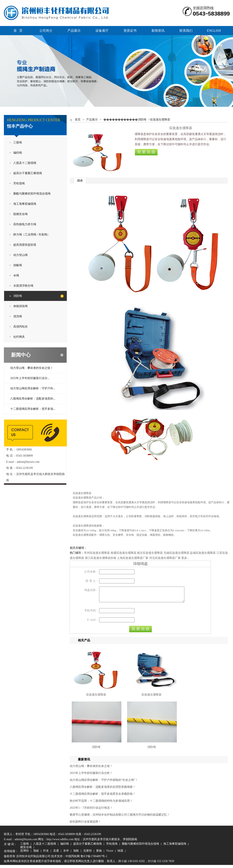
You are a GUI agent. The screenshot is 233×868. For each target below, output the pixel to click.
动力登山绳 (20, 255)
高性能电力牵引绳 (25, 224)
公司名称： (91, 572)
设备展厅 (102, 31)
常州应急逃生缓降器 (97, 553)
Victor (110, 854)
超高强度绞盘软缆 (25, 245)
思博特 (25, 854)
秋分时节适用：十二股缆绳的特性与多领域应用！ (101, 804)
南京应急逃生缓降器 (150, 553)
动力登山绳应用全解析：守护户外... (33, 388)
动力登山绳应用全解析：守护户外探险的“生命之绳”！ (104, 783)
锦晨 (120, 854)
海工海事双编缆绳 (25, 204)
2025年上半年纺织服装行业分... (30, 378)
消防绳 (18, 296)
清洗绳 (18, 316)
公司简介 (46, 31)
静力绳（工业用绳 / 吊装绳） (32, 235)
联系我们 (186, 31)
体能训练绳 (20, 306)
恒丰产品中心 (20, 126)
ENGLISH (214, 31)
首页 (78, 120)
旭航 (76, 854)
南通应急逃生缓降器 (123, 553)
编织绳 (18, 153)
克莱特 (87, 854)
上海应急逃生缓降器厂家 (133, 558)
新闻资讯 (158, 31)
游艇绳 (18, 265)
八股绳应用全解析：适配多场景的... (33, 399)
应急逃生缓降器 (96, 698)
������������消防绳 (125, 120)
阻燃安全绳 (20, 214)
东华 (66, 854)
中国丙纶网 (73, 859)
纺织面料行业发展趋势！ (85, 825)
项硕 (36, 854)
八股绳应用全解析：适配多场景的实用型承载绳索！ (103, 790)
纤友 (46, 854)
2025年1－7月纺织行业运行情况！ (91, 811)
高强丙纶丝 (20, 327)
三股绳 (18, 142)
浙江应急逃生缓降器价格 (101, 558)
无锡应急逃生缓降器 (176, 553)
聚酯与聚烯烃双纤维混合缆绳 (32, 194)
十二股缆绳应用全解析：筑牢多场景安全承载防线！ (103, 797)
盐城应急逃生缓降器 (203, 553)
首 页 (18, 31)
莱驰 (99, 854)
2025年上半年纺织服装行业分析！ (91, 776)
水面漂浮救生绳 (23, 286)
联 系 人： (92, 581)
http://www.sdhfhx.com (60, 842)
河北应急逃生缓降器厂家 (165, 558)
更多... (185, 558)
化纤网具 (19, 337)
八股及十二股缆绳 (25, 163)
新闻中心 (21, 355)
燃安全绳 (26, 851)
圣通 (56, 854)
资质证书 (130, 31)
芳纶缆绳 (19, 183)
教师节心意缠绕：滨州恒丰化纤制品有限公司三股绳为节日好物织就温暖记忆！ (120, 818)
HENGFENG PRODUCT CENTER (34, 120)
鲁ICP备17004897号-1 (94, 859)
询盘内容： (91, 590)
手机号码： (91, 614)
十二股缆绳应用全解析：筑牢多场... (33, 409)
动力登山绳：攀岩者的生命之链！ (32, 368)
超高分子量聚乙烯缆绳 (28, 173)
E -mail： (93, 623)
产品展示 (74, 31)
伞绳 (16, 275)
